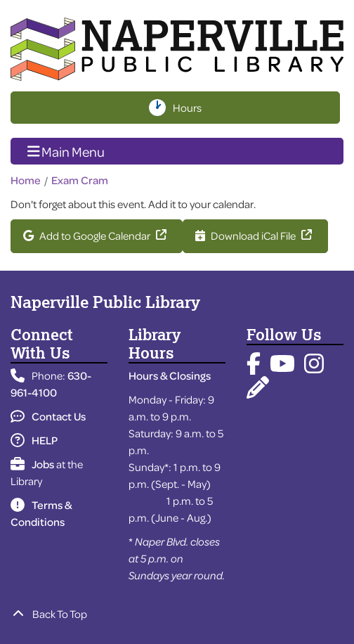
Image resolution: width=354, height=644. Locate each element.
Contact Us (48, 416)
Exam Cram (80, 180)
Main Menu (66, 150)
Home (26, 180)
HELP (34, 440)
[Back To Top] (177, 614)
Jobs (32, 464)
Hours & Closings (170, 375)
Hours (189, 108)
